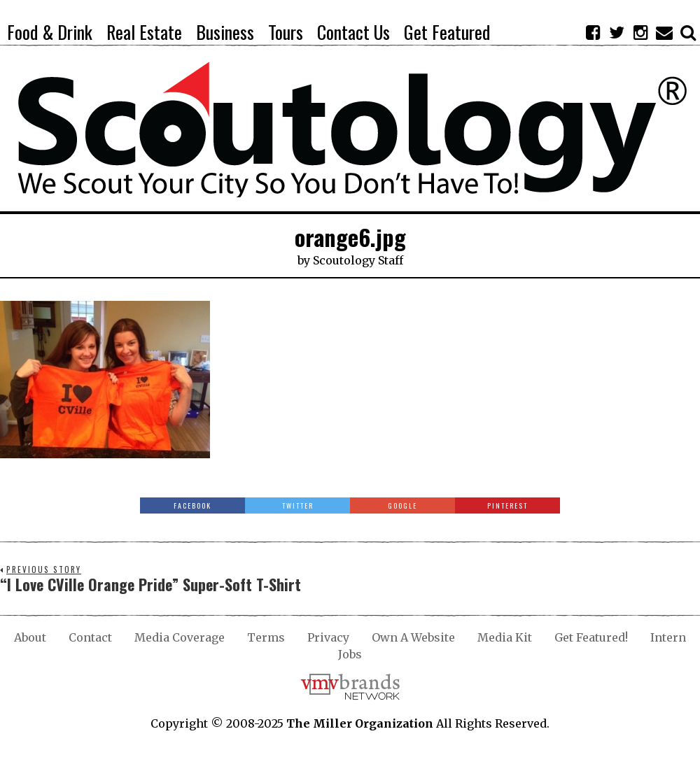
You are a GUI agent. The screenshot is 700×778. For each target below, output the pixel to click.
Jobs (350, 654)
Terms (266, 637)
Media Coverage (180, 637)
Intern (668, 637)
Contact (90, 637)
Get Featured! (591, 637)
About (30, 637)
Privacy (328, 637)
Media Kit (505, 637)
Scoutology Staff (358, 260)
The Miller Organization (360, 723)
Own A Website (413, 637)
